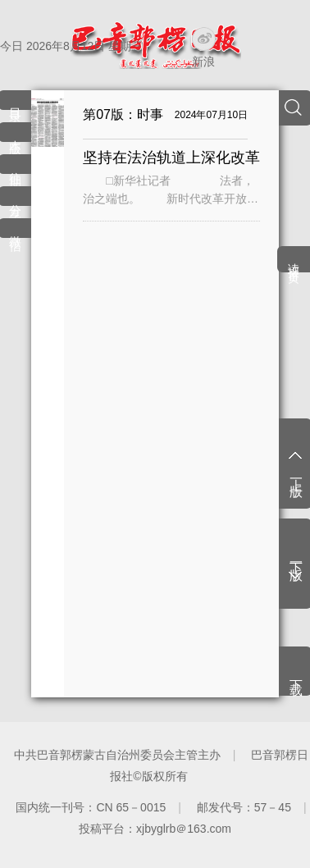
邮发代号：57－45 (244, 807)
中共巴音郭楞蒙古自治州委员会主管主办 (117, 755)
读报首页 (294, 261)
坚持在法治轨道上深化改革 (171, 158)
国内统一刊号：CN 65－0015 (91, 807)
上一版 (296, 473)
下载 (296, 673)
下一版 (296, 557)
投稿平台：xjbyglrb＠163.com (155, 829)
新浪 (203, 62)
